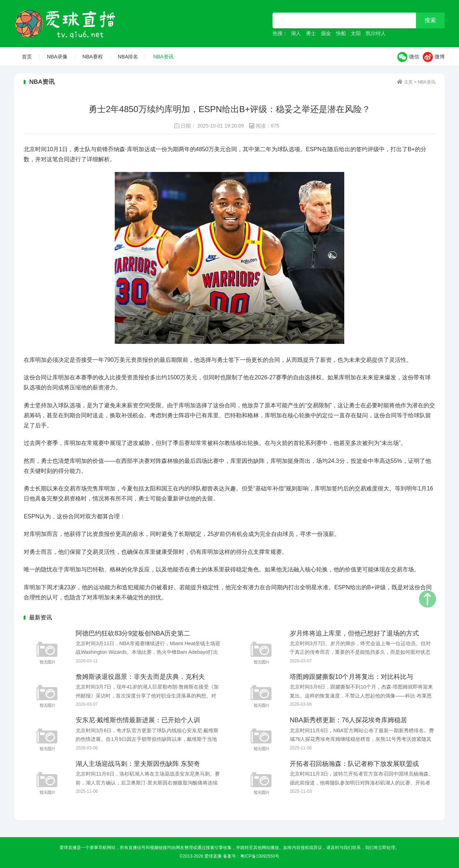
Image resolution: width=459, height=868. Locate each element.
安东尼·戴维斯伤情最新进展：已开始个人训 (138, 720)
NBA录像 (57, 57)
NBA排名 (128, 57)
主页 (408, 82)
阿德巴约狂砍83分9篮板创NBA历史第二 (133, 633)
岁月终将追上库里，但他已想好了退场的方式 (354, 633)
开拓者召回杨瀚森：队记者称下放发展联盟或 (354, 764)
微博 (434, 57)
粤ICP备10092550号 (260, 856)
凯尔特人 (376, 33)
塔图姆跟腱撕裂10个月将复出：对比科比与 (351, 677)
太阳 (356, 33)
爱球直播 (66, 24)
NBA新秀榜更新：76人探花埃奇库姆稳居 (348, 720)
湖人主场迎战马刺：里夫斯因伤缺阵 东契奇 (138, 764)
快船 (341, 33)
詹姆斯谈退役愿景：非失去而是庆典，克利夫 (140, 677)
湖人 (296, 33)
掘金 (326, 33)
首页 (27, 57)
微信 (408, 57)
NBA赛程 (93, 57)
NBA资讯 (163, 57)
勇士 (311, 33)
